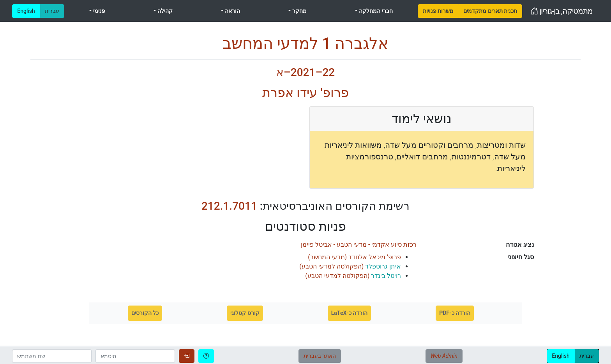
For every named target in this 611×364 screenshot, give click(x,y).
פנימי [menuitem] (99, 11)
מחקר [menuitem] (299, 11)
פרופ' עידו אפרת (305, 93)
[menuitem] (438, 11)
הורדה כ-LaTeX (350, 313)
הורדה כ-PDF (455, 313)
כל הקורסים (145, 313)
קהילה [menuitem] (164, 11)
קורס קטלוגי (245, 313)
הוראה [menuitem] (232, 11)
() (354, 257)
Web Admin (444, 356)
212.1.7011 (229, 206)
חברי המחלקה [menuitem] (375, 11)
